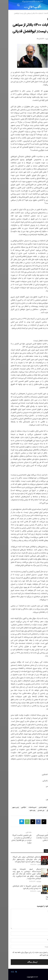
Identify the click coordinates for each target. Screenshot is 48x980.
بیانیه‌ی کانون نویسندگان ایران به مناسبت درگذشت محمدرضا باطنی (37, 838)
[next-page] (39, 898)
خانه (44, 13)
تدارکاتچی (15, 807)
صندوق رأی (41, 811)
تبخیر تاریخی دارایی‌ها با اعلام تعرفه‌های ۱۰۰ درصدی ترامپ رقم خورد (19, 887)
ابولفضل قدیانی (34, 807)
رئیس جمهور (7, 807)
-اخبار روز (36, 864)
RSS (4, 972)
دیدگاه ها (39, 13)
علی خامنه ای (33, 811)
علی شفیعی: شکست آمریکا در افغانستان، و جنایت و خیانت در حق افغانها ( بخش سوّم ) (13, 839)
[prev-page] (43, 898)
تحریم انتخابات (24, 807)
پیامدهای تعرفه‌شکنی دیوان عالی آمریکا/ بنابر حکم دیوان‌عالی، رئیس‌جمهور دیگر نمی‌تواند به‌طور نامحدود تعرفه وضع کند (19, 859)
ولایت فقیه (24, 811)
